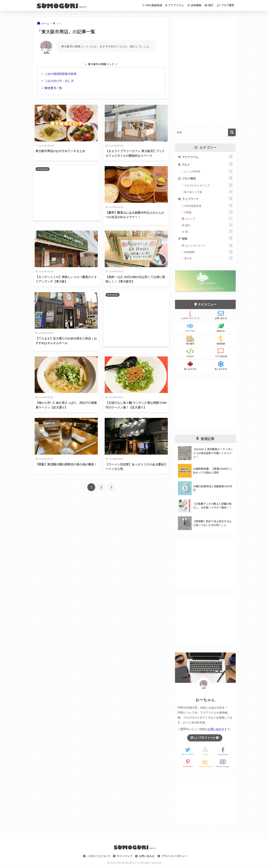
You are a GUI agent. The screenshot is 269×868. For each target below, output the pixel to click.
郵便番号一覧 (53, 88)
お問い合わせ (221, 316)
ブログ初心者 (221, 354)
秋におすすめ (190, 367)
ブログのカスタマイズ (208, 186)
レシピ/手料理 (208, 172)
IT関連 (208, 213)
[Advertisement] (66, 193)
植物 (207, 239)
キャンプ (209, 220)
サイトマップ (125, 858)
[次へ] (111, 487)
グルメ (207, 164)
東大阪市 (190, 342)
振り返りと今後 (208, 193)
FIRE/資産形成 (152, 5)
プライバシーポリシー (174, 858)
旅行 (209, 5)
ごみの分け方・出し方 (59, 81)
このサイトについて (190, 316)
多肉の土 (221, 329)
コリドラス (190, 329)
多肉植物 (194, 5)
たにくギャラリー (209, 247)
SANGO (190, 354)
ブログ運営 (225, 5)
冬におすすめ (221, 367)
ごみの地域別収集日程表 (61, 74)
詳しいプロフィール (205, 739)
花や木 (208, 260)
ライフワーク (207, 199)
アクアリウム (175, 5)
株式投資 (221, 342)
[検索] (232, 132)
